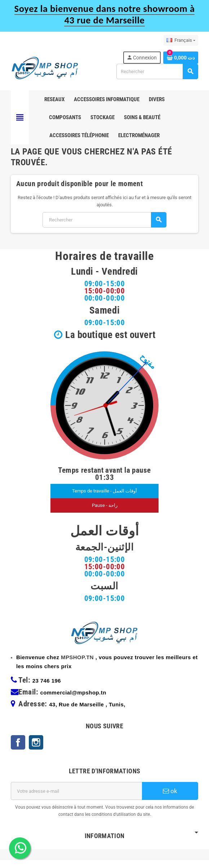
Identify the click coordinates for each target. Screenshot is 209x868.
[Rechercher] (157, 71)
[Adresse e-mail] (76, 799)
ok (170, 799)
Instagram (36, 750)
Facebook (18, 750)
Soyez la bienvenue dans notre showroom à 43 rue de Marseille (105, 14)
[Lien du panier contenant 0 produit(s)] (181, 58)
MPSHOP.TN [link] (77, 665)
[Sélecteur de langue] (181, 40)
